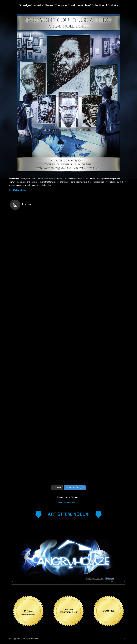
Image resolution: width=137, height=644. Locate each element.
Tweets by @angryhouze (67, 502)
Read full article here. (18, 190)
